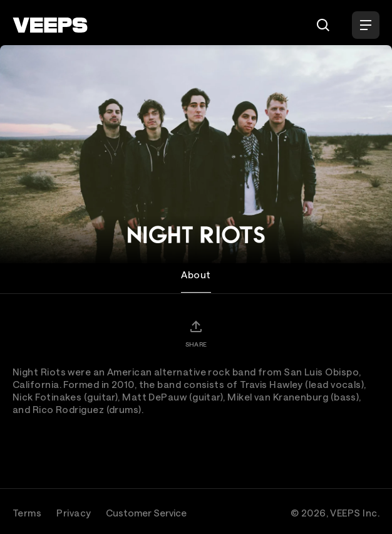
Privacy (74, 513)
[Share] (196, 333)
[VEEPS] (50, 25)
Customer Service (146, 513)
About (196, 275)
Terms (27, 513)
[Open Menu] (366, 25)
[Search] (323, 25)
